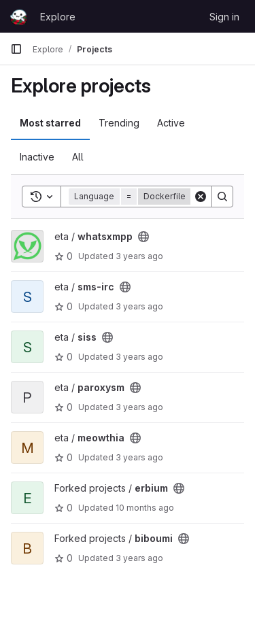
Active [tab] (171, 123)
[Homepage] (18, 16)
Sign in (224, 17)
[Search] (222, 197)
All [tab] (78, 157)
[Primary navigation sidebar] (16, 49)
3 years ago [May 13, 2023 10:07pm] (139, 558)
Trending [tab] (119, 123)
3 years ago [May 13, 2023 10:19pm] (139, 407)
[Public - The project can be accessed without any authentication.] (143, 237)
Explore (58, 17)
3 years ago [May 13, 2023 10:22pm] (139, 256)
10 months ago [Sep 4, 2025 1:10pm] (145, 508)
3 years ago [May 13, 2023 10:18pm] (139, 457)
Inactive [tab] (37, 157)
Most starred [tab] (50, 123)
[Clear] (201, 197)
